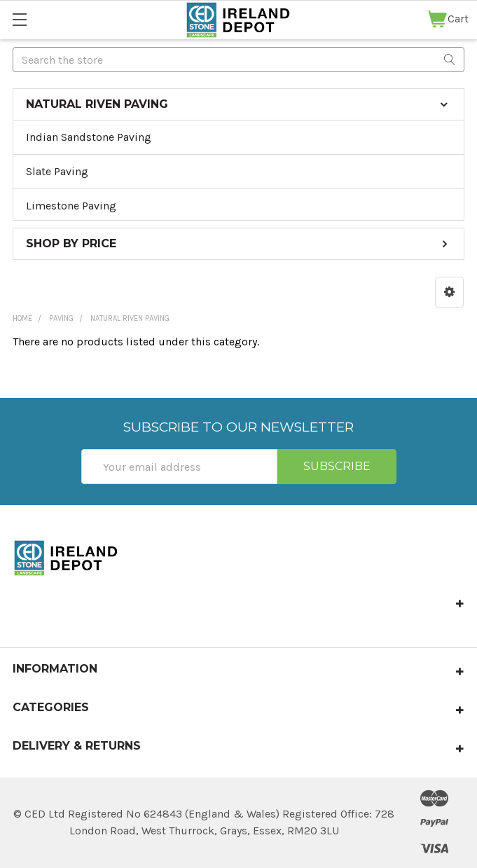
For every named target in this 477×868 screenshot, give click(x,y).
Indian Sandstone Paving (89, 137)
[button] (449, 292)
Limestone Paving (71, 206)
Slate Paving (57, 171)
